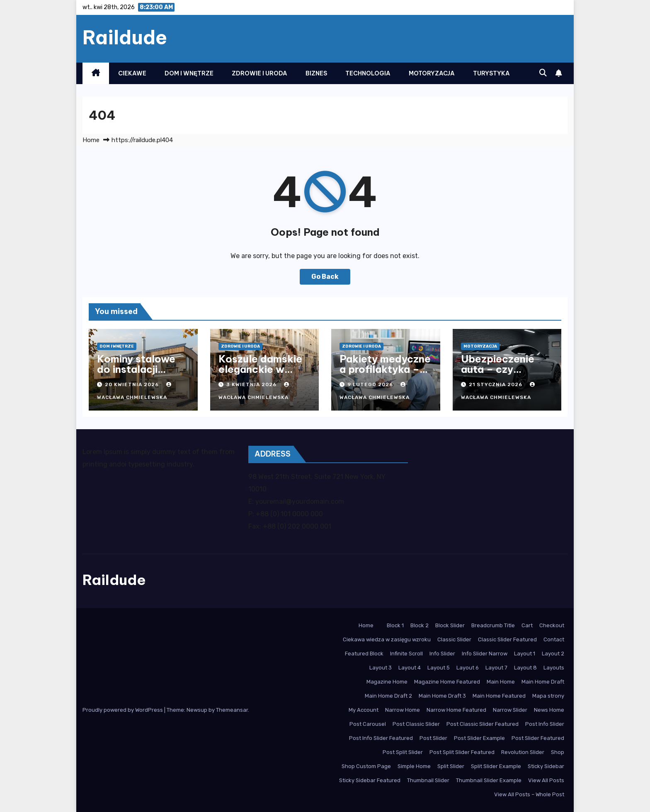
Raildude (125, 37)
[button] (543, 73)
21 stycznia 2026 (496, 384)
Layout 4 (410, 668)
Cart (527, 625)
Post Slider (433, 738)
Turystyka (491, 73)
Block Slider (450, 625)
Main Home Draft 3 (442, 696)
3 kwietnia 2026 (252, 384)
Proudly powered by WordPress (123, 710)
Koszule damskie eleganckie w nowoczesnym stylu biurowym (260, 374)
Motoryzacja (432, 73)
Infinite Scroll (406, 654)
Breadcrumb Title (493, 625)
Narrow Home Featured (456, 710)
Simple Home (414, 766)
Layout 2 (553, 654)
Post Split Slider (403, 752)
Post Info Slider (545, 724)
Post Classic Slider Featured (483, 724)
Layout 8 (525, 668)
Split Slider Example (496, 766)
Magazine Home (387, 682)
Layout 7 (496, 668)
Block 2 (420, 625)
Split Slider (451, 766)
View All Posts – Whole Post (529, 794)
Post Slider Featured (538, 738)
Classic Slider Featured (507, 639)
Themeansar (232, 710)
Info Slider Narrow (485, 654)
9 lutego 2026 (371, 384)
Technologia (368, 73)
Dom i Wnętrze (189, 73)
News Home (549, 710)
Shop (558, 752)
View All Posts (546, 780)
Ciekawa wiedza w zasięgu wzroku (387, 639)
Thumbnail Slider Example (489, 780)
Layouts (554, 668)
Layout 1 (525, 654)
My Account (364, 710)
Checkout (552, 625)
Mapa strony (548, 696)
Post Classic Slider (416, 724)
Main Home (501, 682)
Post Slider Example (479, 738)
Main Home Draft (543, 682)
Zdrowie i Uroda (260, 73)
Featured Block (364, 654)
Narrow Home (403, 710)
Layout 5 (439, 668)
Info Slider (442, 654)
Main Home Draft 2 (388, 696)
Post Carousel (368, 724)
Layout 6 (468, 668)
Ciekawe (132, 73)
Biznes (316, 73)
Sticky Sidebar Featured (370, 780)
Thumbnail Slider (428, 780)
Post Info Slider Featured (381, 738)
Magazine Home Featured (447, 682)
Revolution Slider (523, 752)
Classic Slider (454, 639)
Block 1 (395, 625)
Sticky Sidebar (546, 766)
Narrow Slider (510, 710)
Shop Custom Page (366, 766)
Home (91, 140)
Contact (554, 639)
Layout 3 (381, 668)
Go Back (325, 277)
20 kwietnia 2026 (133, 384)
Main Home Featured (499, 696)
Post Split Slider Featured (462, 752)
